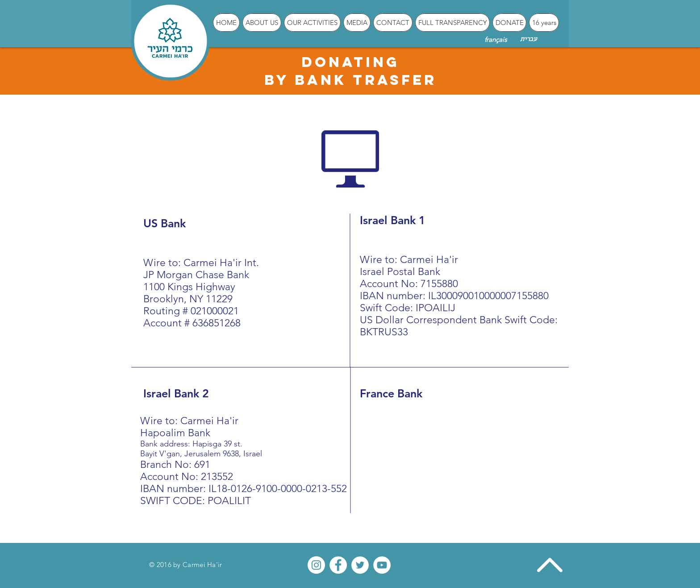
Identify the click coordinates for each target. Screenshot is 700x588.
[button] (262, 23)
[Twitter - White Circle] (360, 565)
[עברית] (528, 40)
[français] (495, 39)
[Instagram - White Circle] (316, 565)
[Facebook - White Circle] (338, 565)
